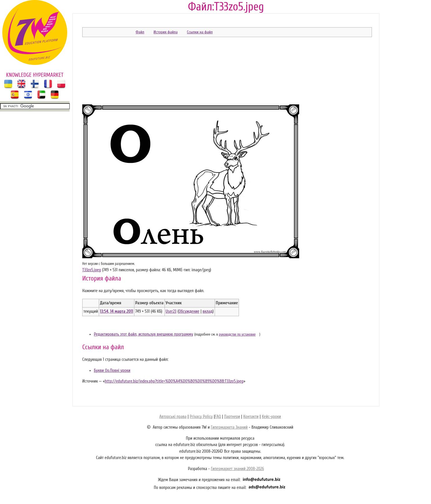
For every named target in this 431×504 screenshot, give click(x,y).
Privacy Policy (201, 417)
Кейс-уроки (271, 417)
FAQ (218, 417)
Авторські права (173, 417)
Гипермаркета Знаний (229, 427)
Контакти (251, 417)
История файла (166, 32)
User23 (171, 311)
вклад (208, 311)
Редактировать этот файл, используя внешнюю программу (144, 334)
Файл (140, 32)
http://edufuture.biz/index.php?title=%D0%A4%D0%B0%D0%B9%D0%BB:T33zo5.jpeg (174, 381)
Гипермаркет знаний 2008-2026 (237, 469)
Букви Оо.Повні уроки (112, 371)
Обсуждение (189, 311)
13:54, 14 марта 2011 (117, 311)
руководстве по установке (237, 334)
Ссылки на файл (200, 32)
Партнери (232, 417)
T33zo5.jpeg (92, 270)
